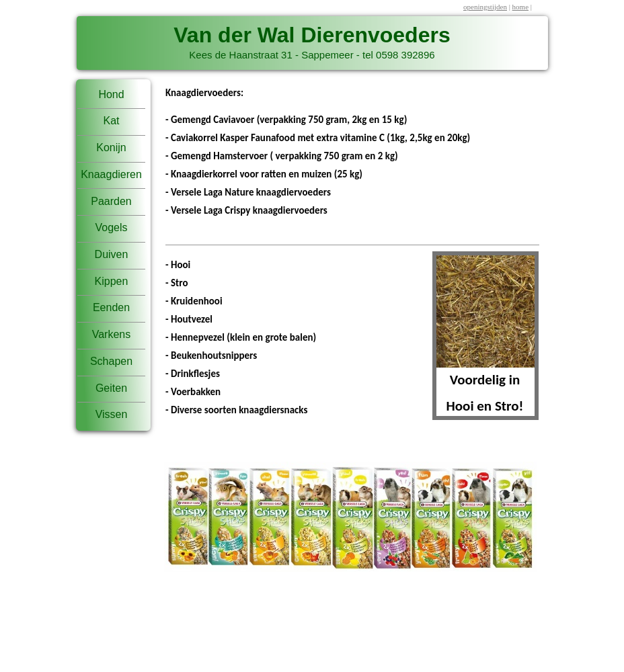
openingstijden (485, 7)
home (520, 7)
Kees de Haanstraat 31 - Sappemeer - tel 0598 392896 (312, 55)
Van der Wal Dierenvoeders (312, 35)
